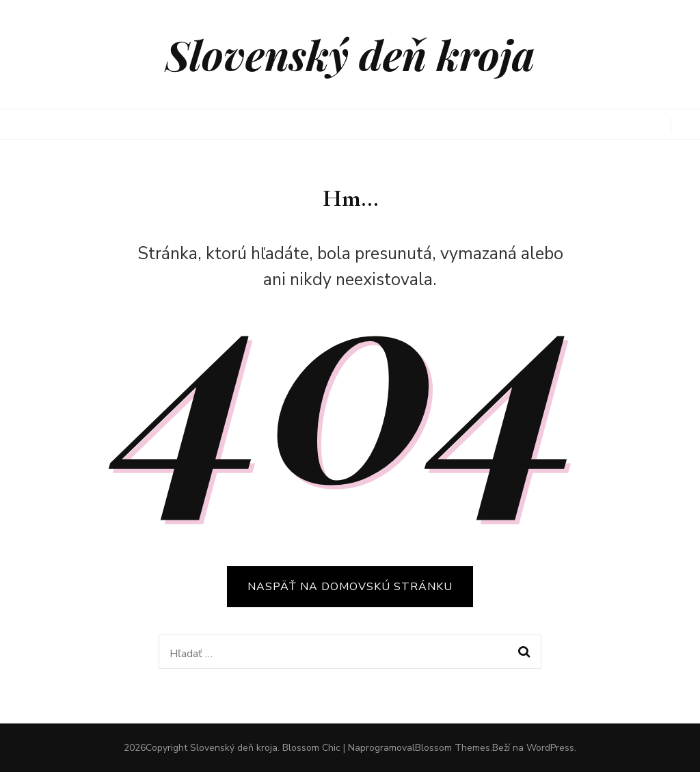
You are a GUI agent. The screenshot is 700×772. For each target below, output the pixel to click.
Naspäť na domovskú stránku (350, 587)
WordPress (550, 748)
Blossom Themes (453, 748)
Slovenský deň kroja (350, 54)
